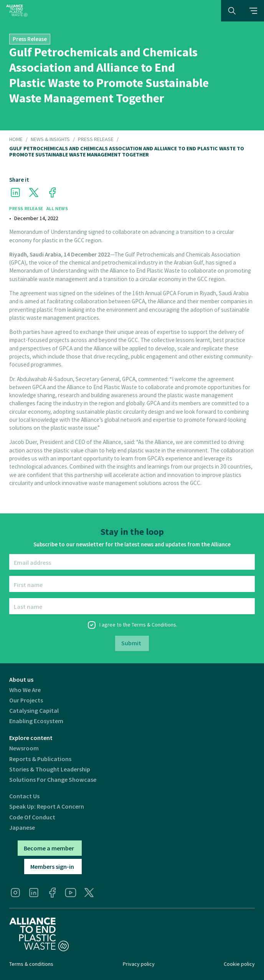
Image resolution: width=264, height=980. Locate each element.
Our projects (26, 700)
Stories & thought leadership (50, 769)
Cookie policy (239, 964)
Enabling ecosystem (36, 721)
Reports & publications (40, 759)
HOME (16, 140)
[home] (17, 11)
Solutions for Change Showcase (53, 780)
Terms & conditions (31, 964)
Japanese (22, 828)
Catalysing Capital (34, 711)
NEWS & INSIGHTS (50, 140)
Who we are (25, 690)
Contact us (24, 796)
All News (57, 208)
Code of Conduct (32, 817)
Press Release (96, 140)
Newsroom (24, 748)
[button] (253, 11)
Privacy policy (139, 964)
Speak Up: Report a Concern (47, 807)
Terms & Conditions (154, 625)
